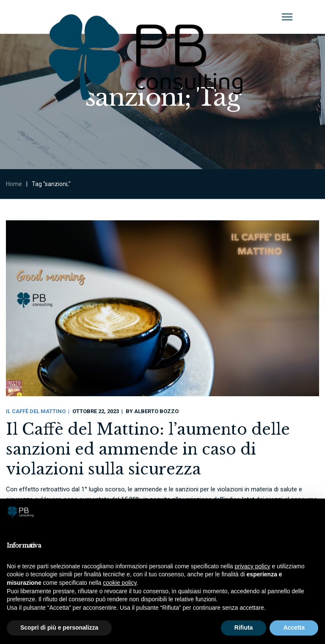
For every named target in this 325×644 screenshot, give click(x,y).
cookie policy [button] (120, 583)
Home (14, 184)
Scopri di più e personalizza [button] (59, 628)
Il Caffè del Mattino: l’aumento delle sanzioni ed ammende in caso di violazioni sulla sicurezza (148, 449)
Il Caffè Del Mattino (36, 411)
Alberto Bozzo (156, 411)
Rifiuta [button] (244, 628)
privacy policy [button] (253, 566)
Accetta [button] (294, 628)
